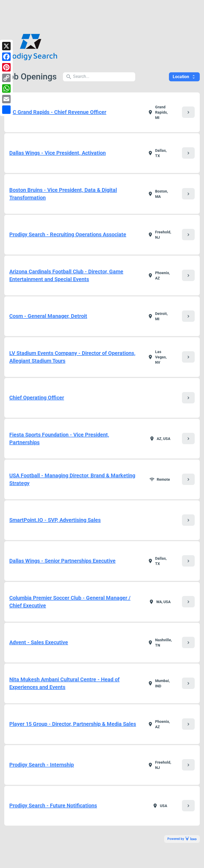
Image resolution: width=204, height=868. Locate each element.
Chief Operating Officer (37, 398)
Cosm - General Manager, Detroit (48, 316)
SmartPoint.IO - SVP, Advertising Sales (55, 520)
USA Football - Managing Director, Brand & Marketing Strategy (72, 479)
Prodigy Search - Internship (42, 765)
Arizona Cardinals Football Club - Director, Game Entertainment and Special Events (66, 275)
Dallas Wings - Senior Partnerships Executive (62, 561)
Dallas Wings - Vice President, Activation (58, 153)
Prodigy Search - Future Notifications (53, 805)
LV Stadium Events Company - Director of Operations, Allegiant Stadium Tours (72, 357)
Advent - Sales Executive (39, 642)
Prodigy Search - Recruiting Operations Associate (68, 234)
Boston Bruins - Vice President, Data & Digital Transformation (63, 194)
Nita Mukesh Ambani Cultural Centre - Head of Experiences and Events (64, 683)
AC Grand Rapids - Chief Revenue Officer (58, 112)
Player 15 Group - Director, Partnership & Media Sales (73, 724)
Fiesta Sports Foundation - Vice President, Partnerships (59, 439)
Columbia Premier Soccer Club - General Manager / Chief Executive (70, 602)
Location (184, 77)
